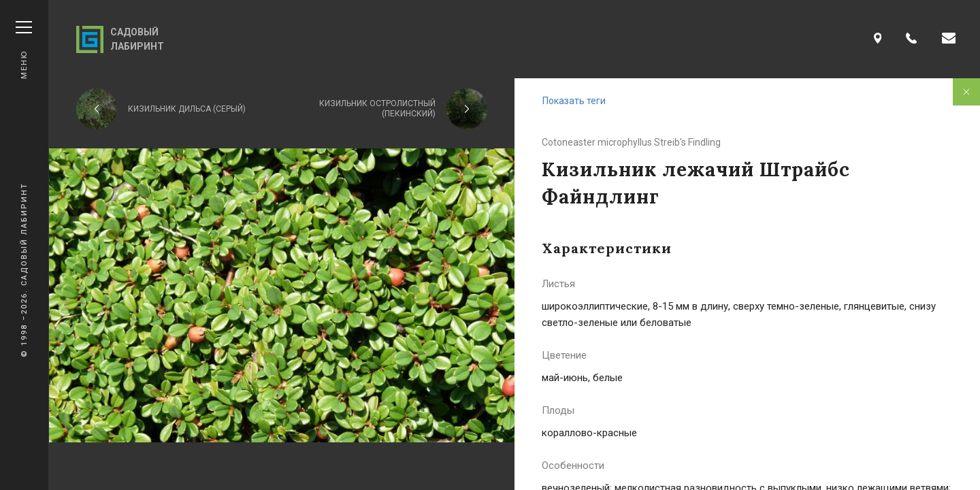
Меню (24, 50)
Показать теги (574, 101)
